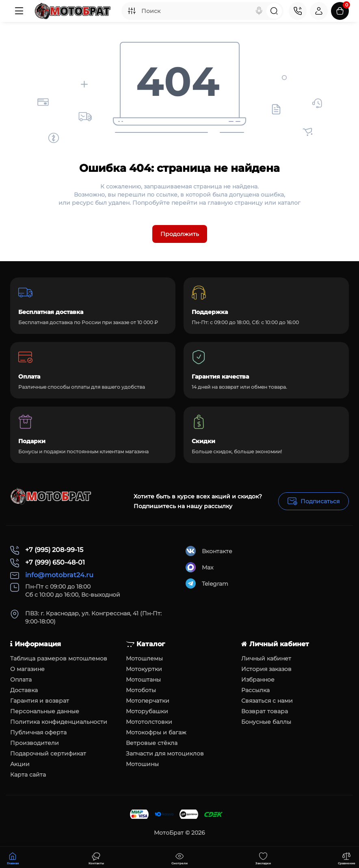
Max (199, 567)
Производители (35, 743)
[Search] (259, 11)
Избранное (258, 680)
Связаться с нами (267, 701)
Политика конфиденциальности (59, 722)
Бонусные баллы (266, 722)
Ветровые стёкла (152, 743)
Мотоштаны (143, 680)
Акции (20, 764)
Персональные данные (45, 711)
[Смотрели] (96, 857)
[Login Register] (319, 11)
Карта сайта (28, 775)
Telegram (207, 583)
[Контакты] (298, 11)
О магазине (27, 669)
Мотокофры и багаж (156, 732)
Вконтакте (209, 551)
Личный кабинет (266, 658)
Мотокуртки (144, 669)
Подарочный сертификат (48, 753)
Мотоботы (141, 690)
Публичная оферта (38, 732)
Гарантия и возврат (40, 701)
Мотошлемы (144, 658)
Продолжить (180, 234)
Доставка (24, 690)
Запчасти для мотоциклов (165, 753)
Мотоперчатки (148, 701)
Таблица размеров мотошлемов (59, 658)
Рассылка (255, 690)
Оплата (21, 680)
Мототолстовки (149, 722)
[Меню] (19, 11)
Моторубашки (147, 711)
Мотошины (142, 764)
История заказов (266, 669)
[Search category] (132, 11)
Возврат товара (265, 711)
